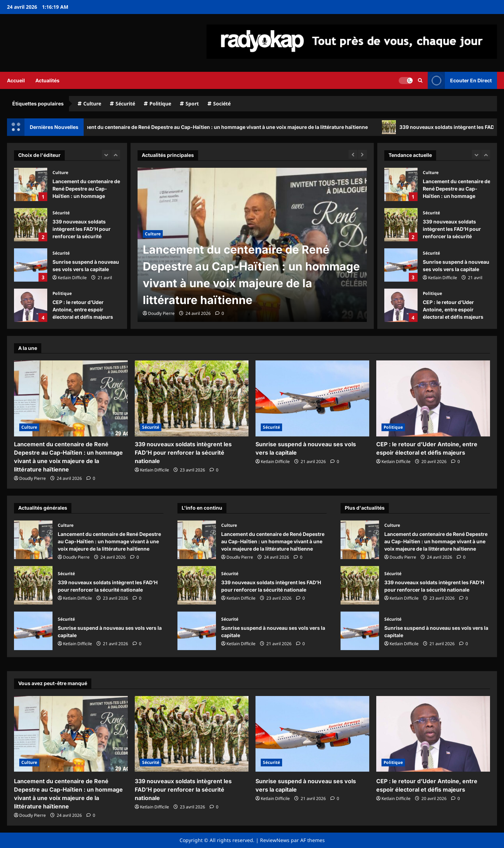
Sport (192, 104)
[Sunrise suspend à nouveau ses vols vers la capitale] (312, 398)
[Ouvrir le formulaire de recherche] (420, 80)
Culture (92, 104)
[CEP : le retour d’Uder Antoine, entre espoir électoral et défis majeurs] (433, 398)
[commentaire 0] (220, 313)
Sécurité (125, 104)
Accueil (16, 80)
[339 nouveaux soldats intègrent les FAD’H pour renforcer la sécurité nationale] (192, 398)
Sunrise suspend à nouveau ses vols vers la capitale (31, 265)
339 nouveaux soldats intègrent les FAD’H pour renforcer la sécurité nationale (31, 225)
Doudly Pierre (161, 313)
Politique (160, 104)
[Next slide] (116, 154)
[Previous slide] (106, 154)
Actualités (47, 80)
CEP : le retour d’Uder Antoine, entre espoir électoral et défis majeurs (31, 305)
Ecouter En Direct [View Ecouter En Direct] (460, 80)
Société (222, 104)
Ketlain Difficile (72, 278)
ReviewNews (275, 840)
